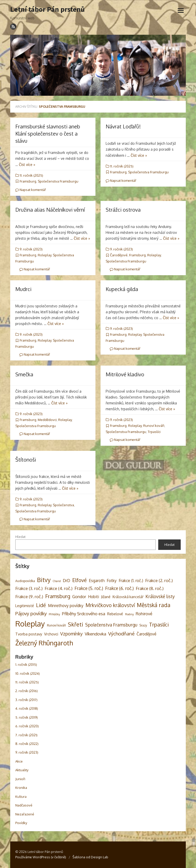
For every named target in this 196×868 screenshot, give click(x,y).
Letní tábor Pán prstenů (47, 9)
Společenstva (63, 505)
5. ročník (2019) (27, 717)
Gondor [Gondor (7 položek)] (79, 596)
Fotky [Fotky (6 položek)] (112, 581)
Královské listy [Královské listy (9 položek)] (160, 596)
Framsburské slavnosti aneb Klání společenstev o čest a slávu (48, 134)
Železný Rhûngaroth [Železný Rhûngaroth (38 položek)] (44, 643)
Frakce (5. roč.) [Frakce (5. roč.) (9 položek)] (89, 588)
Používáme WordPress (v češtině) (41, 857)
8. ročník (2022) (27, 744)
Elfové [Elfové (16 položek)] (79, 580)
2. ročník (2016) (27, 691)
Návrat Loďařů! (123, 126)
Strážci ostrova (123, 210)
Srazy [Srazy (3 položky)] (143, 625)
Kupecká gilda (122, 289)
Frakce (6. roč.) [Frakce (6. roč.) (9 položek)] (119, 588)
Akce (19, 761)
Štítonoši (26, 460)
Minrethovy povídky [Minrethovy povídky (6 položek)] (66, 606)
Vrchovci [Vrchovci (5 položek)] (51, 634)
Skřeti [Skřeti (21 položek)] (76, 624)
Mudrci (23, 289)
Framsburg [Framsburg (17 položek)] (58, 596)
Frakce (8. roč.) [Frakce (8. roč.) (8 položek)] (150, 588)
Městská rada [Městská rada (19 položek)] (154, 605)
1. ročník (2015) (26, 665)
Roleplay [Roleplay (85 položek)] (30, 624)
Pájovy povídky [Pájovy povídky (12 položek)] (31, 613)
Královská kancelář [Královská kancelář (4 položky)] (128, 597)
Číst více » (27, 165)
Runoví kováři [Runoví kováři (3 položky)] (56, 625)
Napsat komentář (31, 190)
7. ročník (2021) (26, 735)
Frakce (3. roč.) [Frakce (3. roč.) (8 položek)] (29, 588)
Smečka (24, 374)
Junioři (20, 779)
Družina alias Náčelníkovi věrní (50, 210)
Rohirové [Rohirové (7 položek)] (144, 614)
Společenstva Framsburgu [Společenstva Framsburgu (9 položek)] (111, 625)
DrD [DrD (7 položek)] (66, 580)
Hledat (20, 537)
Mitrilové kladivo (125, 374)
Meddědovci (47, 420)
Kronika (21, 788)
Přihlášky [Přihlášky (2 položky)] (54, 614)
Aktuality (22, 770)
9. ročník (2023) (31, 249)
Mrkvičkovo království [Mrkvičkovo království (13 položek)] (110, 605)
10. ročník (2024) (28, 673)
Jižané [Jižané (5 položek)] (106, 597)
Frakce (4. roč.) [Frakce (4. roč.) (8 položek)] (59, 588)
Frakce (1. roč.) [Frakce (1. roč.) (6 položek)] (131, 581)
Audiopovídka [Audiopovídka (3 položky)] (25, 581)
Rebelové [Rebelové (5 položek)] (115, 614)
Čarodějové (119, 255)
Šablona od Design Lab (90, 857)
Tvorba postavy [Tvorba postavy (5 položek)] (29, 634)
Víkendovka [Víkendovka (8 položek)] (95, 634)
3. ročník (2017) (26, 700)
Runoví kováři (154, 426)
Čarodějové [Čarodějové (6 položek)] (146, 634)
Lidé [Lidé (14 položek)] (41, 605)
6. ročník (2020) (27, 726)
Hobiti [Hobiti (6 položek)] (94, 597)
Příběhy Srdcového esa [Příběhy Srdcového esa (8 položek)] (84, 614)
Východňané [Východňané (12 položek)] (121, 634)
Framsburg (28, 181)
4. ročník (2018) (27, 708)
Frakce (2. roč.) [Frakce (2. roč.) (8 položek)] (159, 580)
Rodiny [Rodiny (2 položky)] (129, 614)
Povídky (21, 823)
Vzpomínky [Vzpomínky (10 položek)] (71, 634)
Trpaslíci (154, 432)
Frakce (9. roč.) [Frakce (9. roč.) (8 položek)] (29, 596)
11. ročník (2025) (31, 175)
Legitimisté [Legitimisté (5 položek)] (25, 606)
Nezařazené (25, 814)
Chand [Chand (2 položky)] (57, 581)
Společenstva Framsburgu (58, 181)
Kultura (21, 797)
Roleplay (45, 255)
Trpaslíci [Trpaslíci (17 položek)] (159, 624)
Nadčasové (24, 805)
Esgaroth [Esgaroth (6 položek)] (97, 581)
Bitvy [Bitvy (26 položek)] (44, 580)
